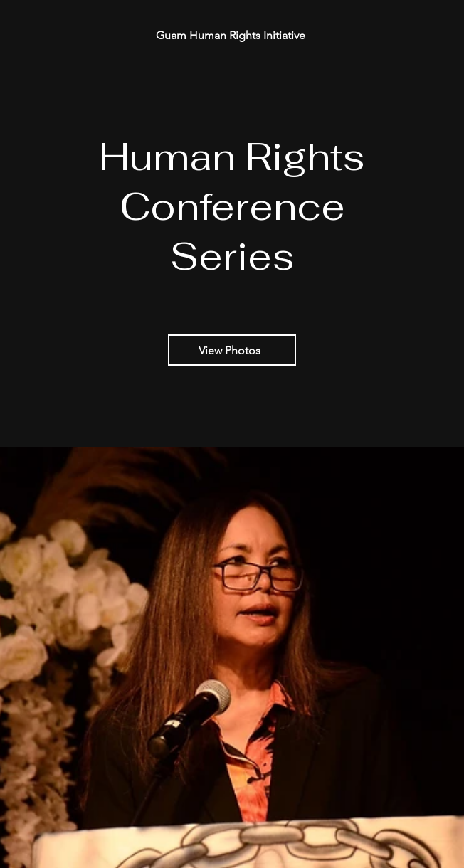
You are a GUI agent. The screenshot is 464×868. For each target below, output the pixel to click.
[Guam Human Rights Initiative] (232, 35)
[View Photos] (232, 350)
